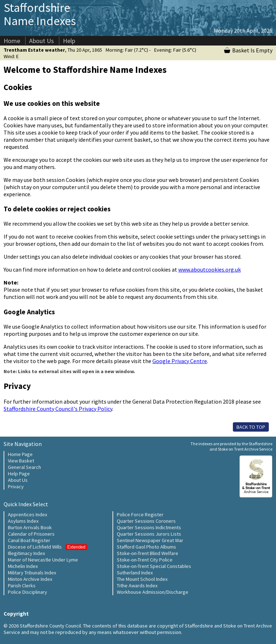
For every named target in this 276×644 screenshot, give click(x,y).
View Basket (21, 461)
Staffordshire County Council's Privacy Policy (58, 409)
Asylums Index (23, 521)
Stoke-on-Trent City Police (145, 560)
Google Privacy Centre (180, 361)
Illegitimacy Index (26, 553)
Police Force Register (140, 514)
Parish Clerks (22, 586)
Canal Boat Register (29, 540)
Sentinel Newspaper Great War (150, 540)
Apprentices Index (27, 514)
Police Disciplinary (27, 592)
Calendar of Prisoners (31, 534)
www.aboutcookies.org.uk (210, 269)
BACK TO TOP (251, 427)
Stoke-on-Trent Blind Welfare (148, 553)
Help (69, 41)
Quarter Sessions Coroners (146, 521)
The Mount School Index (142, 579)
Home (12, 41)
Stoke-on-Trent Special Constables (154, 566)
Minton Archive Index (30, 579)
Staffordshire (40, 14)
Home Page (20, 454)
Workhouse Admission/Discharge (153, 592)
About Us (42, 41)
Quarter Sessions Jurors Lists (149, 534)
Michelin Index (23, 566)
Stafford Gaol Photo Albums (146, 547)
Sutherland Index (135, 573)
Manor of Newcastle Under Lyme (43, 560)
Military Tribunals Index (32, 573)
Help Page (19, 474)
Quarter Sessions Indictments (149, 527)
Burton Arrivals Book (30, 527)
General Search (24, 467)
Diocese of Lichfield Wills (48, 547)
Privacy (16, 486)
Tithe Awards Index (137, 586)
